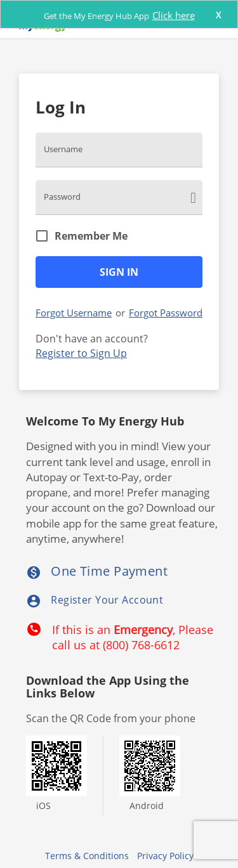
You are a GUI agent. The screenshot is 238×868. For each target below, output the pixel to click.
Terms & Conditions (87, 856)
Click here (174, 15)
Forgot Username (74, 313)
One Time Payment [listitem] (97, 571)
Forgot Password (166, 313)
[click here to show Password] (190, 197)
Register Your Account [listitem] (95, 601)
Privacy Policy (165, 856)
